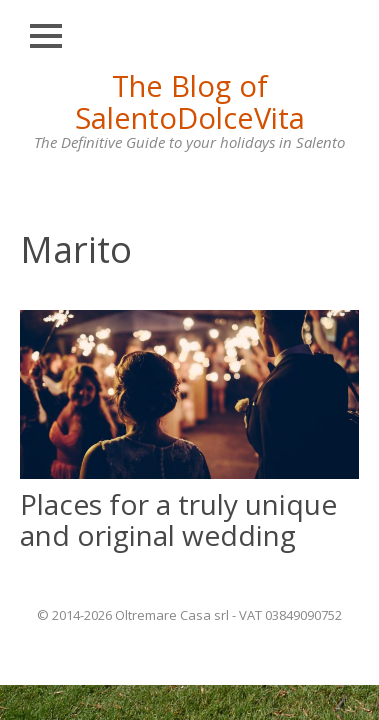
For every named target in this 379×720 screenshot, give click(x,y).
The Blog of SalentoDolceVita (190, 101)
